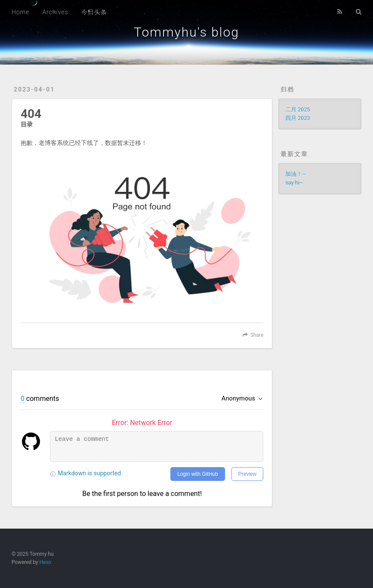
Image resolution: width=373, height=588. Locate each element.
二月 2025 (297, 109)
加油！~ (296, 174)
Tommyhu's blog (186, 32)
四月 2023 (297, 118)
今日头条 (94, 12)
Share (257, 335)
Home (20, 12)
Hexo (45, 562)
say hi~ (294, 183)
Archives (55, 12)
